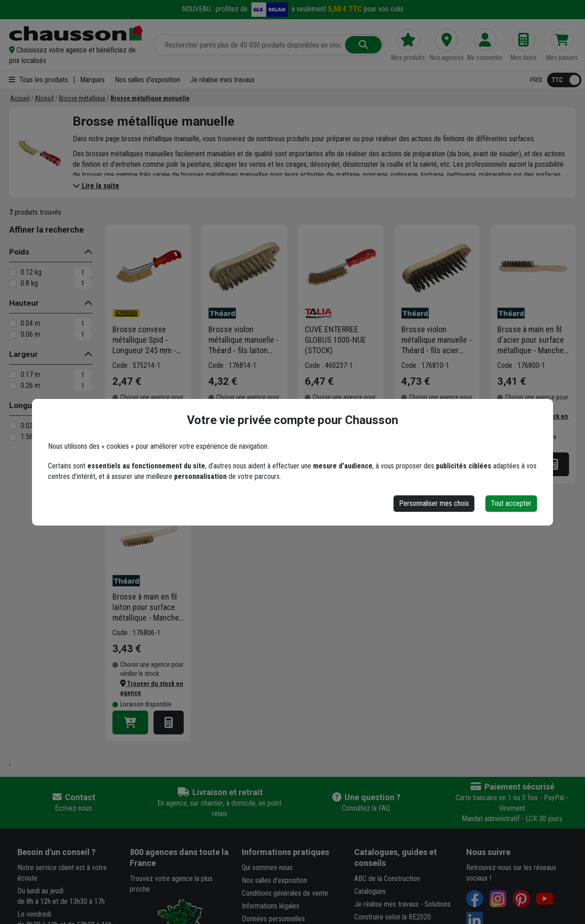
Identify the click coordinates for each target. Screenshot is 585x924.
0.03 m (30, 426)
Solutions (438, 904)
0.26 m (30, 385)
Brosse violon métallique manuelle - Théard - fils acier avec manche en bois (436, 340)
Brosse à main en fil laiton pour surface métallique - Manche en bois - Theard (146, 607)
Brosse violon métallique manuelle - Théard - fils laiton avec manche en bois (244, 340)
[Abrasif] (44, 98)
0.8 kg (29, 283)
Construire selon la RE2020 (393, 917)
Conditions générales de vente (285, 893)
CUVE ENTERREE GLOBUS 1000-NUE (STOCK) (335, 340)
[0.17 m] (13, 375)
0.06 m (30, 334)
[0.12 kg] (13, 272)
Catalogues (370, 891)
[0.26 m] (13, 386)
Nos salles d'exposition (147, 80)
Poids (19, 252)
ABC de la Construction (387, 879)
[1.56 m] (13, 437)
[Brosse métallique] (82, 98)
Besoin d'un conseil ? (56, 852)
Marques (92, 80)
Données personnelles (273, 919)
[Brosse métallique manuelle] (150, 98)
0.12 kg (31, 272)
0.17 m (30, 374)
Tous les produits (38, 80)
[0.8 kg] (13, 283)
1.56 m (30, 437)
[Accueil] (20, 98)
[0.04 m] (13, 324)
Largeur (24, 354)
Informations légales (271, 906)
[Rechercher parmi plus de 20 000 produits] (250, 45)
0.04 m (30, 323)
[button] (76, 55)
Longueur (27, 405)
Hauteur (24, 303)
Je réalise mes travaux (222, 80)
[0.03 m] (13, 426)
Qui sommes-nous (267, 868)
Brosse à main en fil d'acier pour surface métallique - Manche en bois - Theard (531, 340)
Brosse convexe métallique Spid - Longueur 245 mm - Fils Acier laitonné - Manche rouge (144, 340)
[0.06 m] (13, 335)
